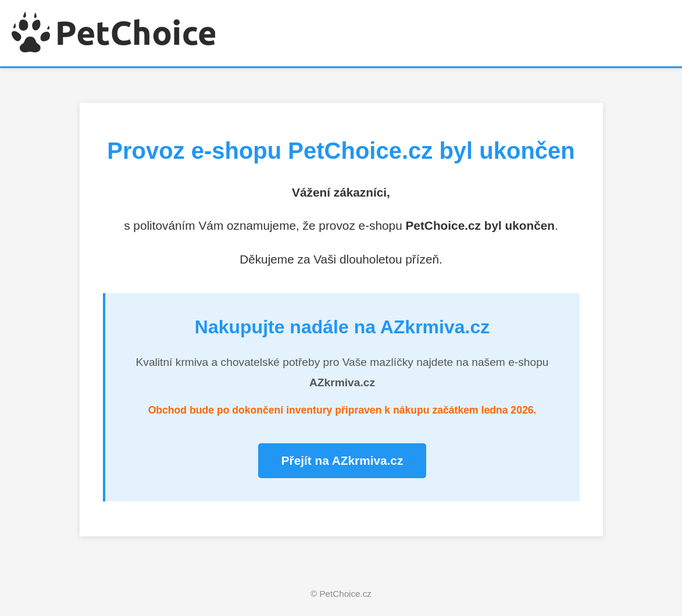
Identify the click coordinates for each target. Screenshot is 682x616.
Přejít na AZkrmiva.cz (342, 460)
